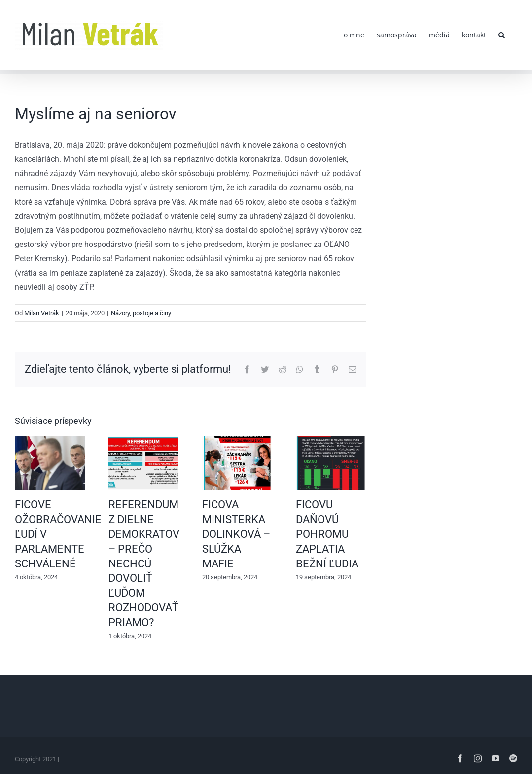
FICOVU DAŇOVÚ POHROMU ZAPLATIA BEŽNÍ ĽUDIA (327, 534)
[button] (502, 35)
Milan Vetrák (42, 313)
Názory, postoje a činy (141, 313)
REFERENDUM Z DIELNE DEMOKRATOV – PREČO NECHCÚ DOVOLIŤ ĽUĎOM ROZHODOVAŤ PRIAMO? (144, 563)
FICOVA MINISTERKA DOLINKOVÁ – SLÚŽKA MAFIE (236, 534)
